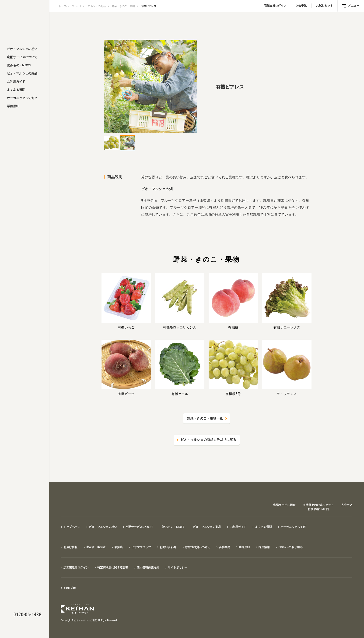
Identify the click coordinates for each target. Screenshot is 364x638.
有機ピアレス (149, 6)
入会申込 (301, 6)
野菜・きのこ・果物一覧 (205, 418)
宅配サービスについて (22, 57)
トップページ (66, 6)
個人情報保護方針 (148, 568)
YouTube (70, 588)
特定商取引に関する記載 (113, 568)
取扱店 (119, 547)
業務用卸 (13, 106)
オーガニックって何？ (22, 98)
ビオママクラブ (141, 547)
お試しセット (325, 6)
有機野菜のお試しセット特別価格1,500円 (318, 507)
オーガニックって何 (293, 527)
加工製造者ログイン (76, 568)
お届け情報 (70, 547)
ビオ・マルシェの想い (22, 49)
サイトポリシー (178, 568)
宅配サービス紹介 (284, 505)
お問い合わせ (168, 547)
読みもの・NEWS (19, 65)
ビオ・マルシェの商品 (22, 73)
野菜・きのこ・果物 (123, 6)
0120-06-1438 (27, 615)
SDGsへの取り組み (290, 547)
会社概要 (224, 547)
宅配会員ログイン (275, 6)
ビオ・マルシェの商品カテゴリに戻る (208, 440)
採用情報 (264, 547)
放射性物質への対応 (198, 547)
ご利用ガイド (16, 82)
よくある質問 (16, 90)
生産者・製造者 (96, 547)
